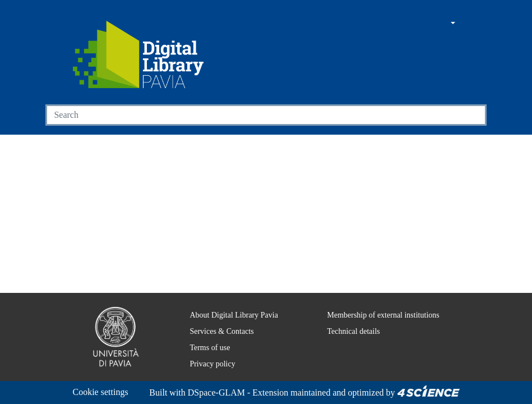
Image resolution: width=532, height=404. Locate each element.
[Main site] (400, 24)
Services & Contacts (216, 318)
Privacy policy (204, 350)
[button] (421, 24)
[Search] (253, 115)
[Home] (138, 54)
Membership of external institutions (379, 301)
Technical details (346, 318)
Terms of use (204, 334)
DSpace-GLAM (140, 392)
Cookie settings (104, 378)
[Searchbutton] (473, 115)
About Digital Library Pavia (227, 301)
